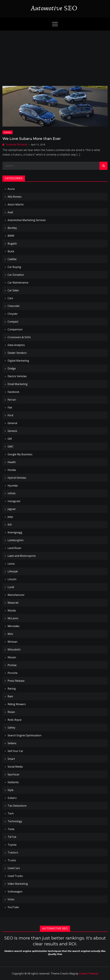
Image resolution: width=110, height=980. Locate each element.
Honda (12, 470)
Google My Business (20, 454)
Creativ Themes (89, 973)
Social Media (15, 767)
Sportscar (14, 774)
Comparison (15, 329)
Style (11, 790)
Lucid (11, 587)
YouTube (13, 907)
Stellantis (13, 782)
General (12, 423)
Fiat (10, 407)
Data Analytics (16, 345)
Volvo (11, 899)
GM (10, 439)
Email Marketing (18, 384)
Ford (10, 415)
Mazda (12, 610)
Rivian (11, 712)
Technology (15, 821)
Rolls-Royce (15, 720)
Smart (11, 759)
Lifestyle (13, 571)
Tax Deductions (17, 806)
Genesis (12, 431)
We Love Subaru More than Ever (32, 139)
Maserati (13, 603)
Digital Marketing (18, 361)
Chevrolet (14, 306)
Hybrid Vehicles (17, 478)
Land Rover (14, 548)
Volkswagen (15, 892)
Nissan (12, 657)
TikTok (12, 837)
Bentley (12, 228)
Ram (10, 696)
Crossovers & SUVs (19, 337)
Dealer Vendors (17, 353)
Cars (10, 298)
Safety (11, 728)
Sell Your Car (15, 751)
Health (12, 462)
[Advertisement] (55, 55)
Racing (12, 689)
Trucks (12, 860)
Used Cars (14, 868)
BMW (11, 236)
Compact (13, 322)
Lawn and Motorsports (22, 556)
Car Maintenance (18, 283)
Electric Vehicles (17, 376)
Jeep (10, 517)
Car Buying (14, 267)
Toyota (12, 845)
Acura (11, 189)
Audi (10, 212)
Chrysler (13, 314)
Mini (10, 634)
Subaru (8, 132)
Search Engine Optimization (24, 735)
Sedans (12, 743)
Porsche (13, 673)
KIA (10, 525)
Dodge (12, 368)
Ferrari (12, 400)
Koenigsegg (15, 532)
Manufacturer (16, 595)
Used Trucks (15, 876)
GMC (11, 446)
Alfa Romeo (15, 197)
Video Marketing (18, 884)
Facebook (13, 392)
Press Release (16, 681)
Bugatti (12, 243)
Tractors (13, 852)
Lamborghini (15, 540)
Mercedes (14, 626)
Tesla (11, 829)
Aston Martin (16, 204)
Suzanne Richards (17, 144)
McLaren (13, 618)
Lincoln (12, 579)
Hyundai (13, 486)
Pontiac (12, 665)
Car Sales (13, 290)
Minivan (12, 642)
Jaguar (12, 509)
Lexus (11, 564)
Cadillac (12, 259)
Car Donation (16, 275)
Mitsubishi (14, 649)
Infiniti (12, 493)
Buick (11, 251)
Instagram (14, 501)
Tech (11, 813)
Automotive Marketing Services (27, 220)
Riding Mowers (17, 704)
